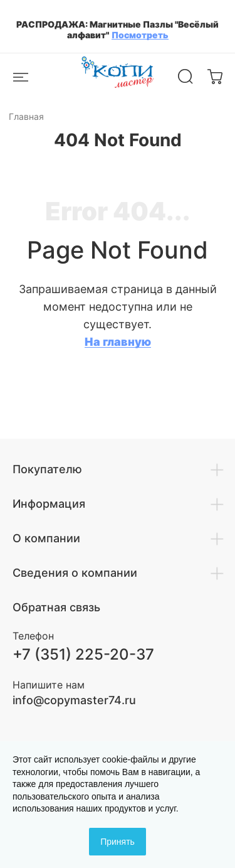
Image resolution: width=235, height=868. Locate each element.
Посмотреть (140, 35)
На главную (118, 342)
